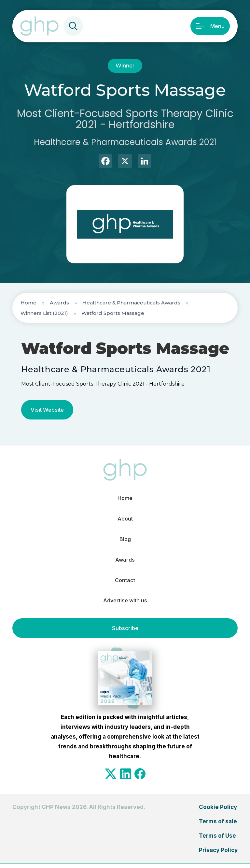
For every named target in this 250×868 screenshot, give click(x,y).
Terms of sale (218, 826)
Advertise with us (125, 605)
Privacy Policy (218, 854)
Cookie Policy (218, 811)
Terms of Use (217, 840)
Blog (125, 541)
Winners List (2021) (44, 313)
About (125, 520)
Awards (59, 303)
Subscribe (125, 632)
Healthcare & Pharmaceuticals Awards (131, 303)
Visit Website (48, 410)
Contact (125, 583)
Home (28, 303)
